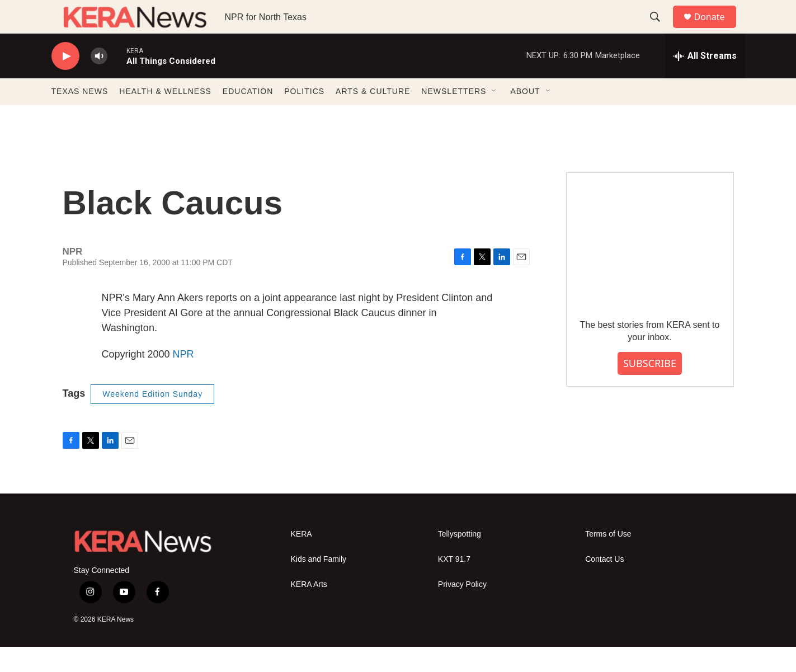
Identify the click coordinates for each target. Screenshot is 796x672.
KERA (302, 559)
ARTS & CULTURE (373, 116)
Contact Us (604, 584)
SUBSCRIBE (650, 388)
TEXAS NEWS (80, 116)
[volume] (99, 81)
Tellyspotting (460, 559)
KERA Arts (309, 610)
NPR (183, 379)
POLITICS (304, 116)
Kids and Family (319, 584)
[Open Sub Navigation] (494, 116)
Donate (717, 29)
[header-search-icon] (661, 30)
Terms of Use (608, 559)
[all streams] (705, 81)
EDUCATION (248, 116)
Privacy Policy (462, 610)
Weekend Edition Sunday (152, 419)
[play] (65, 81)
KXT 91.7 (454, 584)
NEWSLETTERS (454, 116)
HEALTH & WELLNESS (165, 116)
